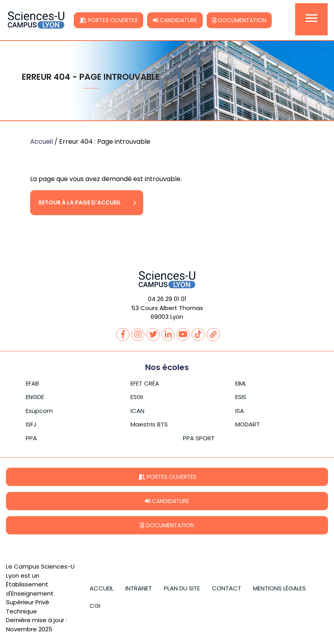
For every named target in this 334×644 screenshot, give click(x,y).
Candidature (175, 20)
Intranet (139, 588)
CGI (95, 606)
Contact (227, 588)
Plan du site (182, 588)
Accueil (41, 142)
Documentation (239, 20)
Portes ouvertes (108, 20)
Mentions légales (279, 588)
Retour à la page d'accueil (80, 202)
